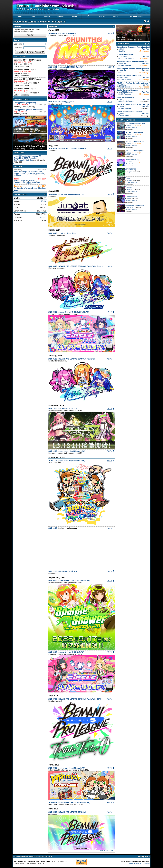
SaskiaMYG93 (19, 183)
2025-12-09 (53, 451)
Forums (33, 16)
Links (75, 16)
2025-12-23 (53, 409)
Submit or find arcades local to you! (130, 38)
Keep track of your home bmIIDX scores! (30, 147)
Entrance (128, 187)
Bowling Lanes (130, 169)
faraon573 (23, 174)
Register (102, 16)
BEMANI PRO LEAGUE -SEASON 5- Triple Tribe (77, 359)
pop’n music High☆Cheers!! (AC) (72, 451)
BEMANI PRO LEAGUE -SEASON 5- (73, 812)
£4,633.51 (43, 217)
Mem (128, 198)
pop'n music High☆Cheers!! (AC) (72, 768)
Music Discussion (125, 87)
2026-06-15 (53, 102)
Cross (16, 158)
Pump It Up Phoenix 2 (125, 97)
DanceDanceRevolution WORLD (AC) (132, 112)
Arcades (61, 16)
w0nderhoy (130, 207)
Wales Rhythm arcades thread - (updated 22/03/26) (137, 69)
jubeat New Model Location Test (71, 194)
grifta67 (17, 181)
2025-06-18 (53, 803)
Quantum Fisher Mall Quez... (136, 123)
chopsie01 (24, 181)
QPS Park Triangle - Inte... (135, 132)
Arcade (128, 178)
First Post (145, 49)
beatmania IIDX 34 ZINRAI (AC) (71, 67)
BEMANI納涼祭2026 (66, 102)
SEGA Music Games (126, 58)
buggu (16, 174)
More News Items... (107, 851)
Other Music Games (126, 101)
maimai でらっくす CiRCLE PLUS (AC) (74, 312)
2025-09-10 (53, 581)
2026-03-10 (53, 312)
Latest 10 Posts (123, 44)
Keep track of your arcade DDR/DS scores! (30, 130)
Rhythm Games (131, 196)
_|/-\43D (122, 106)
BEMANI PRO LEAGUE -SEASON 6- (73, 149)
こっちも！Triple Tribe (67, 233)
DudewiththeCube (39, 188)
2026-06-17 (53, 67)
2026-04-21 (53, 194)
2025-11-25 (53, 461)
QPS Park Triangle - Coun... (135, 142)
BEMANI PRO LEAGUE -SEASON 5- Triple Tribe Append (81, 266)
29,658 (44, 201)
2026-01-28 (53, 359)
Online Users (19, 153)
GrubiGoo (29, 160)
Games (47, 16)
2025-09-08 (53, 652)
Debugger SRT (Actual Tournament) (28, 110)
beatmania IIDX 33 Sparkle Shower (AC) (74, 581)
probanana (40, 174)
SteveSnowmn (33, 172)
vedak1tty (36, 183)
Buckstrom (18, 190)
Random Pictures (131, 164)
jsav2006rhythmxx (126, 92)
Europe (121, 73)
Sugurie (29, 183)
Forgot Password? (35, 52)
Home (19, 16)
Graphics (122, 51)
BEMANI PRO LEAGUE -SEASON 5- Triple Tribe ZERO (80, 699)
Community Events (22, 99)
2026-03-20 (53, 266)
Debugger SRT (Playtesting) (25, 103)
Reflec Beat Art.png (132, 160)
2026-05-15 (53, 149)
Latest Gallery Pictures (126, 120)
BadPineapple (19, 160)
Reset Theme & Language (139, 863)
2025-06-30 (53, 768)
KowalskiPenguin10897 (23, 156)
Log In (116, 16)
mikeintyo (32, 174)
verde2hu (129, 171)
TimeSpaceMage (20, 172)
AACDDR (33, 181)
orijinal (121, 49)
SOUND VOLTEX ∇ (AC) (68, 409)
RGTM (109, 33)
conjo (121, 99)
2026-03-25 (53, 233)
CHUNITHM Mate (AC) (67, 33)
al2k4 (110, 67)
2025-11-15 (53, 571)
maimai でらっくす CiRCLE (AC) (71, 652)
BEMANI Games (125, 65)
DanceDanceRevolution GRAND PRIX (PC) (134, 104)
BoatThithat (123, 56)
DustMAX (130, 162)
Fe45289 (17, 176)
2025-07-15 (53, 699)
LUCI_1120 (24, 158)
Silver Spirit (123, 63)
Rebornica (33, 158)
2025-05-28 (53, 812)
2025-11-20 (53, 528)
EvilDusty (122, 85)
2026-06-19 (53, 33)
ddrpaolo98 (37, 156)
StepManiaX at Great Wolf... (135, 205)
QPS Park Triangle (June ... (135, 151)
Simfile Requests (125, 94)
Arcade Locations (131, 127)
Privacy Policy (144, 856)
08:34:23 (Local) (137, 16)
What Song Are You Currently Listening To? (134, 83)
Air (15, 188)
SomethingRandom (24, 188)
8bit (41, 172)
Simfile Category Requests (127, 90)
